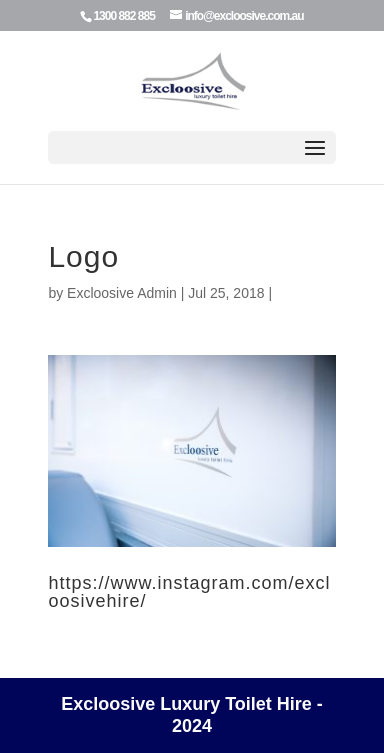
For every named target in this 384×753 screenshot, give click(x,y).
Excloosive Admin (122, 293)
